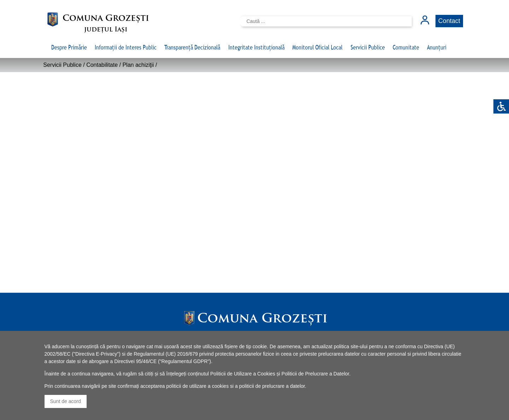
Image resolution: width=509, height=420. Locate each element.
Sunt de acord (66, 401)
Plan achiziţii (138, 65)
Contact (449, 21)
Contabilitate (102, 65)
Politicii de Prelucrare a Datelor (315, 374)
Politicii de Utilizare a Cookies (243, 374)
